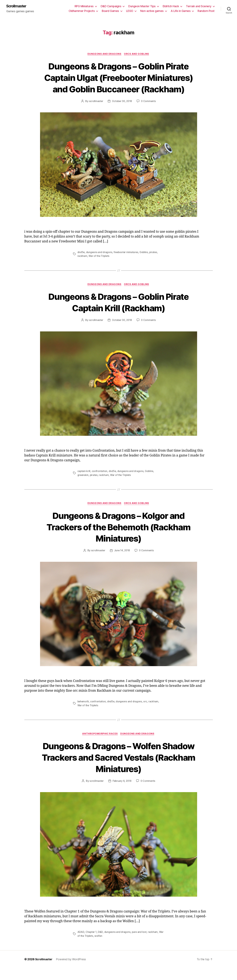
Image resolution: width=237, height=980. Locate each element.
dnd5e (81, 264)
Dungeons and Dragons (104, 54)
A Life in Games (181, 11)
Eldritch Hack (171, 6)
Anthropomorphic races (100, 746)
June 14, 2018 (122, 562)
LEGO (130, 11)
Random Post (206, 11)
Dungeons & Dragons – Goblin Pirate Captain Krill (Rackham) (118, 314)
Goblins (145, 264)
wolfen (99, 948)
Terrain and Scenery (199, 6)
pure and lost (139, 944)
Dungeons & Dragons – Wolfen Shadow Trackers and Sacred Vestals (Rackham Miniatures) (118, 769)
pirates (154, 264)
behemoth (83, 713)
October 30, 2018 (122, 113)
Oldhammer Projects (82, 11)
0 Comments (149, 113)
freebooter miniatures (127, 264)
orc (146, 713)
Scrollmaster (17, 6)
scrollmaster (95, 113)
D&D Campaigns (111, 6)
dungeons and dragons (99, 264)
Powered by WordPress (72, 971)
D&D (100, 944)
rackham (82, 268)
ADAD (81, 944)
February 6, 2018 (122, 793)
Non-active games (152, 11)
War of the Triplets (99, 268)
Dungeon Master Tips (142, 6)
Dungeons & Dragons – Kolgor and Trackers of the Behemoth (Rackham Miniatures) (119, 539)
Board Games (110, 11)
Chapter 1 (91, 944)
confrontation (100, 483)
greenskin (83, 487)
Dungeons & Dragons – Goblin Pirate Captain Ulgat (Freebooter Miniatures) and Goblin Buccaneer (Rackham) (119, 83)
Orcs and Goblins (137, 54)
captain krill (84, 483)
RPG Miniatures (84, 6)
